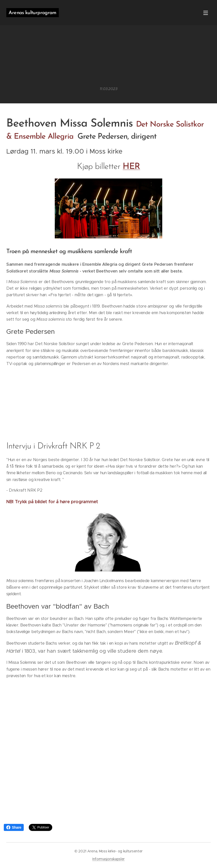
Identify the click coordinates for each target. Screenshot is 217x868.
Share (14, 827)
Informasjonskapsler (108, 859)
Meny (206, 13)
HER (131, 167)
